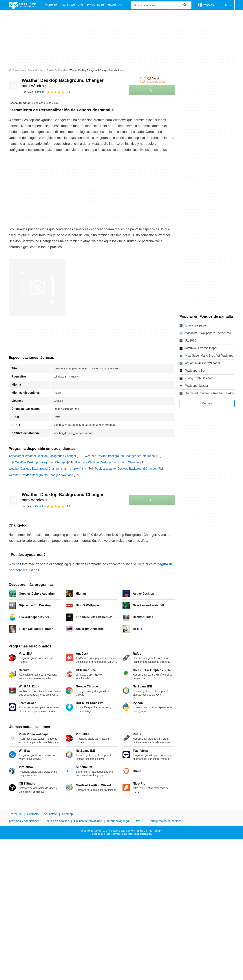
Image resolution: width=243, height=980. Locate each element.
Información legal (118, 821)
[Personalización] (35, 70)
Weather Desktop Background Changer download (41, 475)
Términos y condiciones (24, 821)
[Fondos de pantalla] (56, 70)
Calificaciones (72, 5)
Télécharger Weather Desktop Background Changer (42, 456)
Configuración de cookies (165, 821)
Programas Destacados (105, 5)
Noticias (51, 5)
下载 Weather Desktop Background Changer (38, 462)
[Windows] (20, 70)
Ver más (207, 403)
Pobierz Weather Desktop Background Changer (126, 469)
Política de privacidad (88, 821)
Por (27, 92)
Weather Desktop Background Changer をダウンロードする (48, 469)
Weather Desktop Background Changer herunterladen (120, 456)
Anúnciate (50, 814)
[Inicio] (10, 70)
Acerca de (15, 814)
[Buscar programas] (185, 5)
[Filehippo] (22, 5)
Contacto (33, 814)
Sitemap (67, 814)
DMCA (139, 821)
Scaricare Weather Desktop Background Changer (107, 462)
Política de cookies (57, 821)
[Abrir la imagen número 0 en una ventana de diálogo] (37, 287)
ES (228, 5)
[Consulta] (161, 5)
